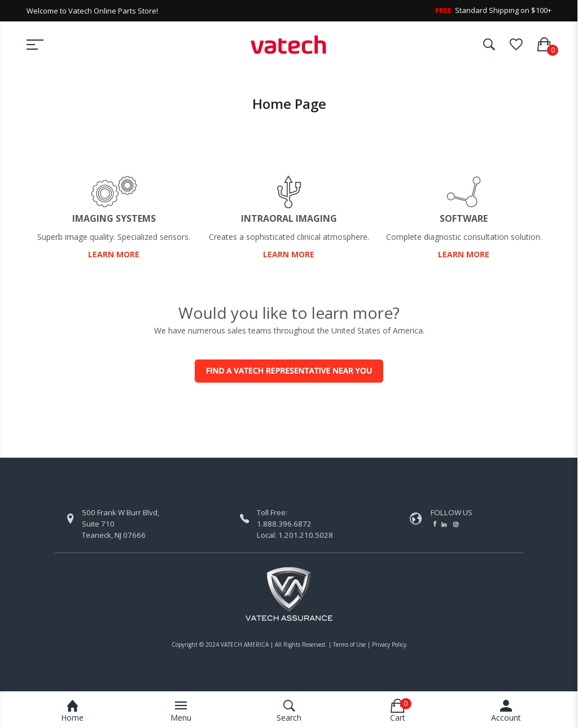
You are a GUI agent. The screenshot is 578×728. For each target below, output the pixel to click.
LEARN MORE (114, 254)
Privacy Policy (389, 644)
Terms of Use (349, 644)
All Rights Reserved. (301, 644)
